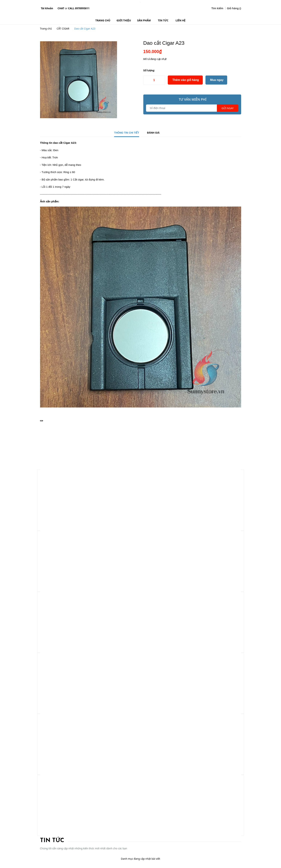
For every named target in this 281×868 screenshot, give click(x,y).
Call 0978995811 (79, 8)
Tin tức (52, 841)
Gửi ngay (228, 108)
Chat (61, 8)
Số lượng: (149, 70)
